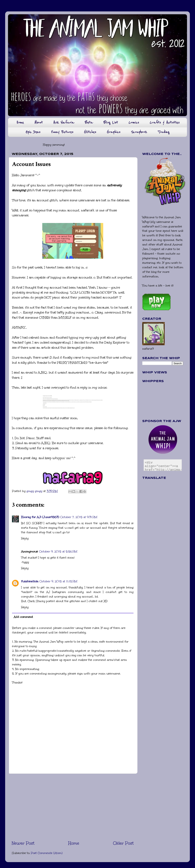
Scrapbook (139, 132)
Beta (89, 123)
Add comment (23, 617)
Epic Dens (33, 132)
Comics (134, 123)
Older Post (123, 843)
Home (20, 123)
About (39, 123)
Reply (25, 538)
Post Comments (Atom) (47, 853)
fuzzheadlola (30, 581)
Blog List (111, 123)
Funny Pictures (62, 132)
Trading (163, 132)
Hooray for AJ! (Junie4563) (40, 517)
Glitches (90, 132)
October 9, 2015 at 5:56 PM (58, 551)
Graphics (114, 132)
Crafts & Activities (165, 123)
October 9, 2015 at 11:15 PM (58, 581)
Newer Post (23, 843)
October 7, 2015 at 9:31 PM (79, 517)
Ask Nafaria (64, 123)
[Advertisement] (73, 807)
